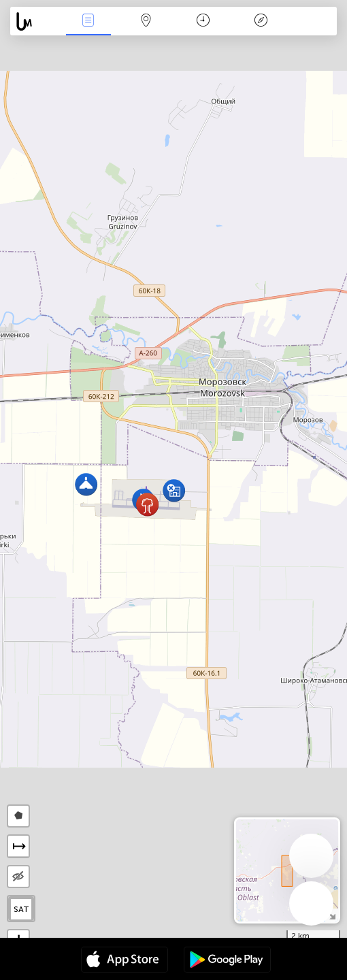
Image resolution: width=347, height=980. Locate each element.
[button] (147, 505)
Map (146, 21)
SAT (21, 909)
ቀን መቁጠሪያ (203, 21)
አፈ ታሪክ (261, 21)
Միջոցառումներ (88, 21)
